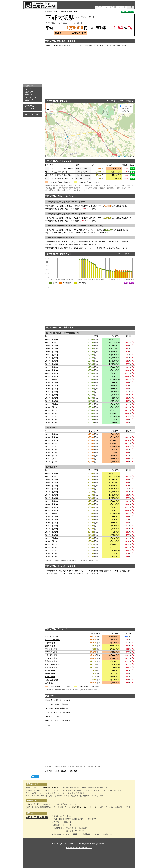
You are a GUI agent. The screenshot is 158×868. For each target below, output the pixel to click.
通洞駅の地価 (50, 671)
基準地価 (55, 788)
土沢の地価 (49, 683)
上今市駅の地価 (51, 655)
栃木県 (57, 12)
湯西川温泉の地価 (52, 680)
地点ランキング (30, 95)
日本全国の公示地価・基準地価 (58, 712)
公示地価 (47, 788)
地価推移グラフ (30, 97)
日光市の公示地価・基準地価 (57, 704)
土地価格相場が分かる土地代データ (79, 848)
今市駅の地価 (50, 643)
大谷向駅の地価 (51, 658)
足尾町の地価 (50, 677)
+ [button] (48, 106)
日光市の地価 (30, 109)
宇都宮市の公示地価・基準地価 (58, 700)
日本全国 (48, 12)
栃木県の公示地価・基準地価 (57, 708)
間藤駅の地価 (50, 674)
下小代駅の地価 (51, 649)
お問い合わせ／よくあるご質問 (64, 835)
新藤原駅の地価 (51, 668)
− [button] (48, 110)
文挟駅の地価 (50, 646)
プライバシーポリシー (103, 835)
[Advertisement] (33, 46)
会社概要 (86, 835)
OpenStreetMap (122, 157)
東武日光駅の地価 (52, 637)
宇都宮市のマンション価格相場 (58, 720)
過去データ (29, 100)
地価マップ (29, 92)
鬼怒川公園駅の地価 (53, 664)
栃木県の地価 (30, 106)
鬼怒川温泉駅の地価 (53, 640)
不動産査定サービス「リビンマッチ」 (85, 807)
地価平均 (28, 89)
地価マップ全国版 (31, 115)
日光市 (64, 12)
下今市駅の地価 (51, 652)
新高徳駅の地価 (51, 661)
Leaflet (113, 157)
